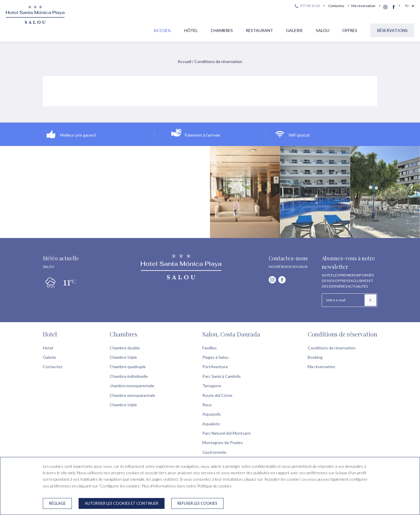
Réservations (392, 30)
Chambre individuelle (129, 376)
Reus (207, 405)
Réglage (57, 503)
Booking (315, 357)
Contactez (336, 6)
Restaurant (259, 30)
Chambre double (125, 348)
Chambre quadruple (128, 367)
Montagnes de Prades (223, 442)
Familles (210, 348)
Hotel (50, 334)
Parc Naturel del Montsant (227, 433)
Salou (323, 30)
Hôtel (191, 30)
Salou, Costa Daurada (231, 334)
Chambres (222, 30)
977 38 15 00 (307, 6)
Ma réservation (363, 6)
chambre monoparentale (132, 386)
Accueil (162, 30)
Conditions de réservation (342, 334)
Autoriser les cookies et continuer (122, 503)
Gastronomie (214, 452)
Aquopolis (212, 414)
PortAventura (215, 367)
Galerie (294, 30)
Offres (350, 30)
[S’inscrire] (370, 300)
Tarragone (212, 386)
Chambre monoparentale (132, 395)
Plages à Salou (215, 357)
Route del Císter (217, 395)
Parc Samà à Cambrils (222, 376)
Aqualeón (211, 424)
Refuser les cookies (197, 503)
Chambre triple (123, 357)
